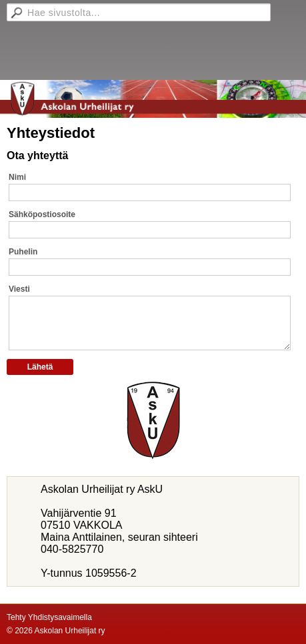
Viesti (19, 289)
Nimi (17, 177)
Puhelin (23, 252)
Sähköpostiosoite (42, 214)
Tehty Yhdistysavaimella (49, 617)
